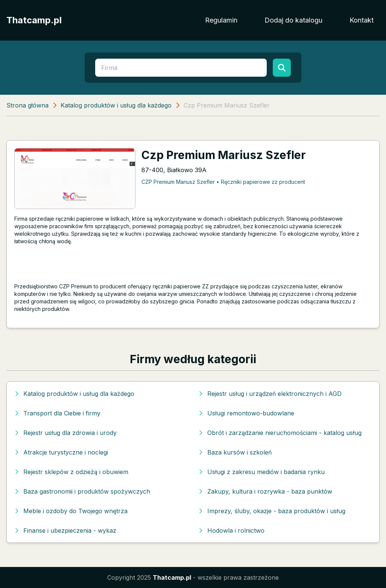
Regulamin (221, 20)
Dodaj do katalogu (293, 20)
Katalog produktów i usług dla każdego (116, 105)
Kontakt (362, 20)
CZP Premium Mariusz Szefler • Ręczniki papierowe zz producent (223, 182)
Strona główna (27, 105)
